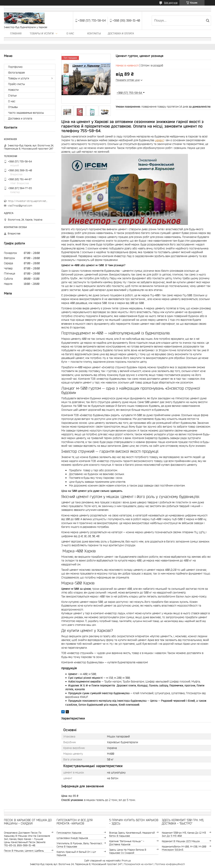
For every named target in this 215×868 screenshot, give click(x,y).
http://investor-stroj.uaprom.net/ (28, 201)
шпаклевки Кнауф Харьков (72, 838)
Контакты (94, 33)
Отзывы (13, 107)
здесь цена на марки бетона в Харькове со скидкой (128, 851)
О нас (70, 33)
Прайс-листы (17, 84)
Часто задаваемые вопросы (26, 113)
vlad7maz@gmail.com (20, 206)
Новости (13, 90)
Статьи (12, 96)
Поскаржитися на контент (138, 864)
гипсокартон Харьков (69, 833)
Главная (16, 33)
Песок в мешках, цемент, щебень (24, 851)
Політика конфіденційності (170, 864)
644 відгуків (171, 3)
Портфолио (15, 67)
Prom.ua (126, 861)
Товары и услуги (42, 33)
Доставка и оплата (121, 33)
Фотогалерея (16, 73)
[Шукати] (208, 21)
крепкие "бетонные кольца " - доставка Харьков (127, 843)
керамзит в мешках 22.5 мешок (181, 841)
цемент (160, 140)
